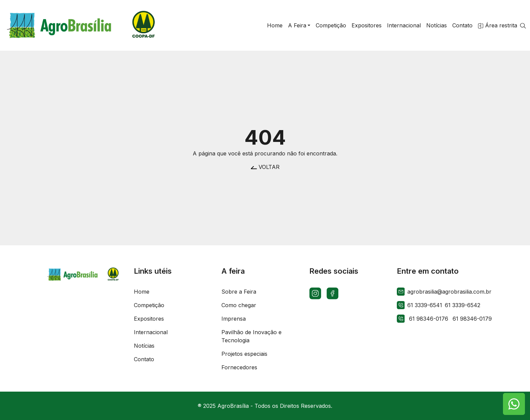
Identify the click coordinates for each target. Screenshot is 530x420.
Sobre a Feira (239, 292)
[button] (299, 25)
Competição (149, 305)
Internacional (151, 332)
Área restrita (498, 25)
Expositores (149, 319)
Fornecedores (239, 367)
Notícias (144, 346)
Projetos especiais (244, 354)
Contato (144, 359)
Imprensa (234, 319)
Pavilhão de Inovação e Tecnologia (251, 336)
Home (142, 292)
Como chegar (239, 305)
